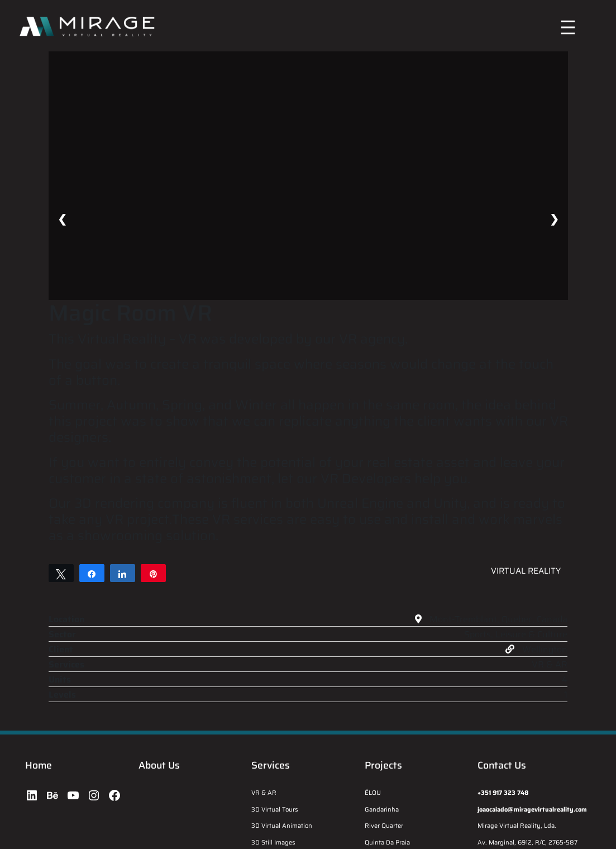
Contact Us (502, 765)
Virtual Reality (526, 571)
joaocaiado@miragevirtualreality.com (532, 809)
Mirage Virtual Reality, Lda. (517, 826)
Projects (383, 765)
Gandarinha (382, 809)
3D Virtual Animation (282, 826)
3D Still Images (273, 842)
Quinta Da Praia (387, 842)
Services (271, 765)
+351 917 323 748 (503, 793)
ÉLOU (373, 793)
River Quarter (384, 826)
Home (39, 765)
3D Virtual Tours (275, 809)
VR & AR (264, 793)
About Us (159, 765)
